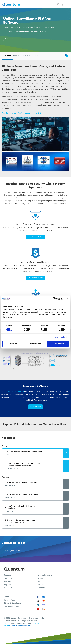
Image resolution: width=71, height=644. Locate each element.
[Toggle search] (62, 4)
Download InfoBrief (36, 278)
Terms (7, 597)
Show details (60, 337)
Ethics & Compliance (13, 603)
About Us (8, 588)
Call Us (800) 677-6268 (13, 551)
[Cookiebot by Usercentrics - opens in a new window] (54, 299)
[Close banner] (68, 299)
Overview (7, 55)
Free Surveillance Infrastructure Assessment (20, 113)
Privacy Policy (10, 600)
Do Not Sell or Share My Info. (20, 626)
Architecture (28, 55)
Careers (40, 585)
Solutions (39, 55)
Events (40, 578)
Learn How (9, 38)
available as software (15, 392)
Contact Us (42, 588)
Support (7, 585)
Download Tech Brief (36, 237)
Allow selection (35, 344)
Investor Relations (45, 575)
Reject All (13, 344)
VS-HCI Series (35, 407)
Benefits (16, 55)
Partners (8, 581)
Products (8, 575)
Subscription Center (12, 606)
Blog (39, 581)
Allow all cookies (58, 344)
